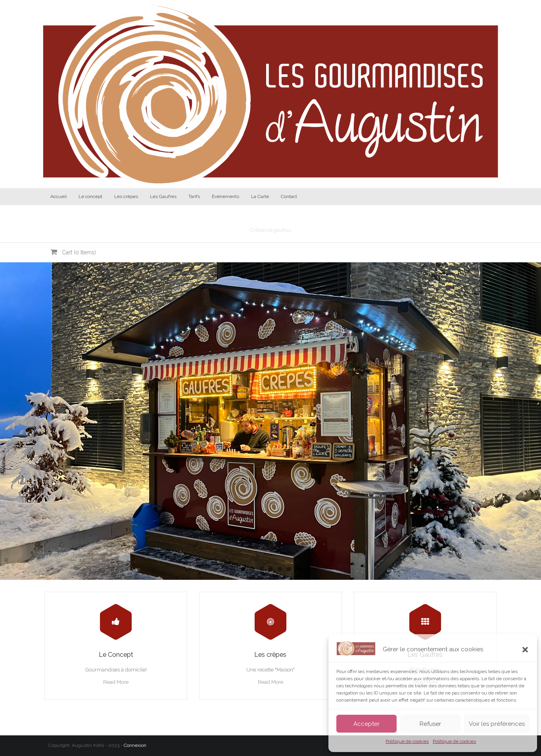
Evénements (225, 196)
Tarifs (194, 196)
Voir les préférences (497, 724)
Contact (289, 196)
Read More (116, 682)
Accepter (366, 724)
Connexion (135, 745)
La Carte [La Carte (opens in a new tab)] (260, 196)
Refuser (430, 724)
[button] (525, 650)
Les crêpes (126, 196)
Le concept (90, 196)
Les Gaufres (163, 196)
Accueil (59, 196)
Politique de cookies (407, 741)
